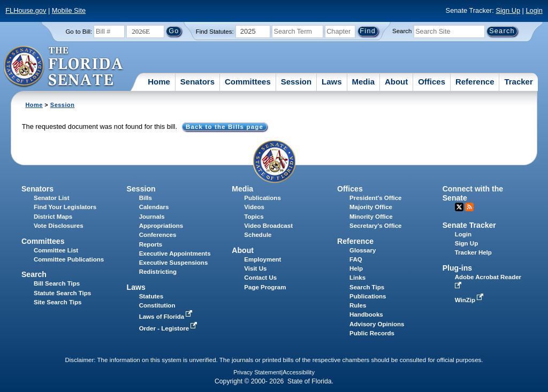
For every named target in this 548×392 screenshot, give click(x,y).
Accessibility (299, 372)
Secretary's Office (375, 226)
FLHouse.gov (26, 10)
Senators (197, 82)
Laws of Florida (167, 317)
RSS (469, 207)
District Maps (53, 217)
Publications (262, 198)
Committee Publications (69, 259)
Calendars (154, 207)
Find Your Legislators (65, 207)
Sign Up (508, 10)
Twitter (459, 207)
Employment (262, 259)
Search (402, 31)
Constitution (157, 305)
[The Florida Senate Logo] (64, 67)
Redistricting (158, 272)
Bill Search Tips (57, 283)
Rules (358, 305)
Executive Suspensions (174, 263)
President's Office (375, 198)
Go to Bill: (79, 32)
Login (534, 10)
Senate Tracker (469, 225)
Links (357, 278)
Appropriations (161, 226)
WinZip (470, 300)
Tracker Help (473, 252)
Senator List (52, 198)
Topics (254, 217)
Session (296, 82)
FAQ (356, 259)
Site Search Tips (58, 302)
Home (159, 82)
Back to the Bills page (224, 127)
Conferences (158, 235)
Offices (432, 82)
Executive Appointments (175, 253)
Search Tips (367, 287)
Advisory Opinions (377, 324)
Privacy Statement (257, 372)
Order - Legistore (169, 328)
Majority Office (371, 207)
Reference (475, 82)
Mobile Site (69, 10)
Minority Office (371, 217)
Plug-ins (458, 268)
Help (356, 268)
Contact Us (260, 278)
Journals (152, 217)
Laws (332, 82)
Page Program (265, 287)
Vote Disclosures (59, 226)
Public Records (372, 333)
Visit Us (255, 268)
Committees (248, 82)
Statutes (151, 296)
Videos (254, 207)
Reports (151, 244)
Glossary (363, 250)
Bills (146, 198)
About (396, 82)
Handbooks (366, 314)
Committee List (56, 250)
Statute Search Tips (62, 293)
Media (364, 82)
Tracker (518, 82)
